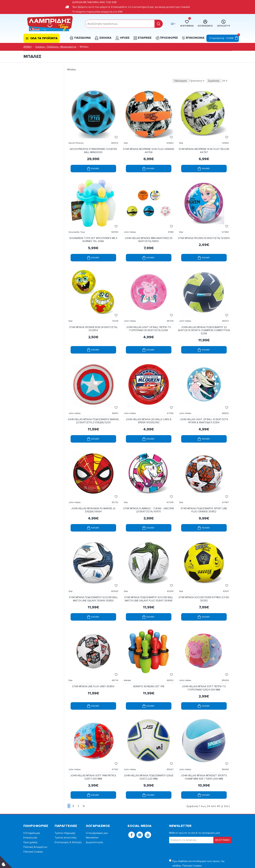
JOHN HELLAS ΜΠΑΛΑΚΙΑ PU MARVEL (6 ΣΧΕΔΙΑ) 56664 (93, 494)
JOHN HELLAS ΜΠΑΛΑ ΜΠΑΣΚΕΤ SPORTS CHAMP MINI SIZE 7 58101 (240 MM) (204, 751)
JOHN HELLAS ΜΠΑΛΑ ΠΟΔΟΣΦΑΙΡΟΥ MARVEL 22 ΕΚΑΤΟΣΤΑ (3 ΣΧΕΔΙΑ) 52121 (93, 408)
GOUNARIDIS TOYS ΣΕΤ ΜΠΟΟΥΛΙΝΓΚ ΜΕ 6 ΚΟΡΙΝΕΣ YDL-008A (93, 233)
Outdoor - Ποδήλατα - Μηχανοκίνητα (56, 47)
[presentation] (192, 824)
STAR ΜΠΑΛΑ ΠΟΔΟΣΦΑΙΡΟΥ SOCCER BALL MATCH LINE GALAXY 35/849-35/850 (93, 579)
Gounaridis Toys (78, 226)
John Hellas (131, 226)
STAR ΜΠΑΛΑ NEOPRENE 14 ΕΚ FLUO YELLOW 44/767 (204, 147)
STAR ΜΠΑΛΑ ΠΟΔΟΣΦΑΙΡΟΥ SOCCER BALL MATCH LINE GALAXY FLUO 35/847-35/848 (149, 579)
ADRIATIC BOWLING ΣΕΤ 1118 (149, 664)
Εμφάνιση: (214, 81)
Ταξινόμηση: (163, 81)
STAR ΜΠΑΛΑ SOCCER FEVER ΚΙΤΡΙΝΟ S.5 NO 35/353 (204, 579)
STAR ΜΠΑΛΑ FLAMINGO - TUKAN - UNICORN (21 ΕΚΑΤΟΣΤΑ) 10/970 (149, 494)
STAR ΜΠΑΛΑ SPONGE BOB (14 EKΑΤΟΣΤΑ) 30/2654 (93, 319)
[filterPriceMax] (48, 89)
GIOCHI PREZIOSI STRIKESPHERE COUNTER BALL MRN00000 (93, 147)
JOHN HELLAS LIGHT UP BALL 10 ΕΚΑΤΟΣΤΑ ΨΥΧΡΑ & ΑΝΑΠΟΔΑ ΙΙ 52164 (204, 408)
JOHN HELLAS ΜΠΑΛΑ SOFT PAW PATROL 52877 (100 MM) (93, 751)
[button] (132, 808)
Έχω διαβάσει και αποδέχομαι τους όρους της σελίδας (197, 837)
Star (127, 140)
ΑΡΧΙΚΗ (27, 47)
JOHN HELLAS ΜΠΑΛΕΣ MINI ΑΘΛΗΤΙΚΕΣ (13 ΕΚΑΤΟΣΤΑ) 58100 (149, 233)
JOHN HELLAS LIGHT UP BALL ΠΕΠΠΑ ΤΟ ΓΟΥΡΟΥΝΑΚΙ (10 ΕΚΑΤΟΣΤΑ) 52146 (149, 319)
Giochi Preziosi (78, 140)
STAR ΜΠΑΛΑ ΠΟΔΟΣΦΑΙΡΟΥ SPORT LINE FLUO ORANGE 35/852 (204, 494)
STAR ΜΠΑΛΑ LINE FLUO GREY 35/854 (93, 664)
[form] (120, 24)
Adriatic (129, 658)
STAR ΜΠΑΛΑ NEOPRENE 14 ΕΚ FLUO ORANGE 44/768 (149, 147)
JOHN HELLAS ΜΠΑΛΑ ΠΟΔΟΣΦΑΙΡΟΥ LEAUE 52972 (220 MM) (149, 751)
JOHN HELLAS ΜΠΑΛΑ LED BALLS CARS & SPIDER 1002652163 (149, 408)
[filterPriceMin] (32, 89)
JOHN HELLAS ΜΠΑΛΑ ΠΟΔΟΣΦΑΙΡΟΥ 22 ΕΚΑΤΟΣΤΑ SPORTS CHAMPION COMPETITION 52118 (204, 321)
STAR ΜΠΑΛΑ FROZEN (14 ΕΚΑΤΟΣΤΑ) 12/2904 (204, 233)
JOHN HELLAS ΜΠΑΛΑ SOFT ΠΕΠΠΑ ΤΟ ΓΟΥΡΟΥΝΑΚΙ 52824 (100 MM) (204, 665)
